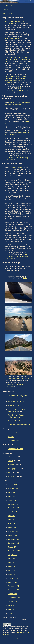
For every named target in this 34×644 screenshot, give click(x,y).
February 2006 (13, 488)
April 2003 (11, 570)
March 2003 (12, 574)
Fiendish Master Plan (15, 449)
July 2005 (11, 492)
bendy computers (13, 129)
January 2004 (13, 535)
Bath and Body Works (16, 168)
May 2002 (11, 613)
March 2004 (12, 527)
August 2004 (12, 512)
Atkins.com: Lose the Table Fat (19, 425)
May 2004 (11, 524)
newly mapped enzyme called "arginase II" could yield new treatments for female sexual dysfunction (16, 79)
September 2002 (14, 598)
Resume (11, 437)
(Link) (19, 88)
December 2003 (13, 539)
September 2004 (14, 508)
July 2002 (11, 606)
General (11, 461)
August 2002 (12, 602)
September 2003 (14, 551)
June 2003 (11, 563)
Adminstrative (13, 457)
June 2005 (11, 496)
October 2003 (13, 547)
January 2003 (13, 582)
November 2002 (13, 590)
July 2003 (11, 559)
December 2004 (13, 504)
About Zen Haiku (14, 433)
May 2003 (11, 566)
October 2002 (13, 594)
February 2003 (13, 578)
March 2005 (12, 500)
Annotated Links (13, 441)
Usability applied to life (16, 401)
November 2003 (13, 543)
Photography (12, 469)
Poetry (10, 473)
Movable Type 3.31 (17, 638)
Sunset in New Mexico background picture (16, 416)
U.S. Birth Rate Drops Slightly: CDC (17, 38)
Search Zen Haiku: (11, 617)
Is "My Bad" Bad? (14, 405)
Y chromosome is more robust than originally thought (17, 103)
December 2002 (13, 586)
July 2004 (11, 516)
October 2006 (13, 485)
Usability (11, 476)
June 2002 (11, 609)
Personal (11, 465)
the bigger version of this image (18, 379)
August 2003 (12, 555)
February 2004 (13, 531)
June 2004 (11, 520)
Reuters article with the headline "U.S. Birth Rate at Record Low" (18, 59)
